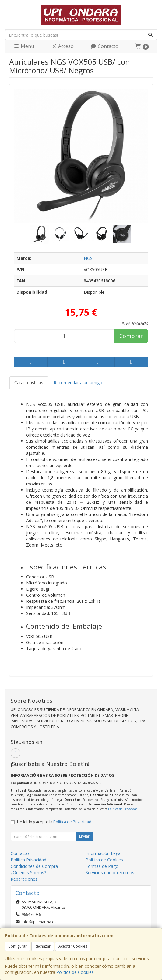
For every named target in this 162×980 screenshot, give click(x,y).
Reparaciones (24, 879)
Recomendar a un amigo (78, 383)
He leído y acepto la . (55, 822)
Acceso (62, 46)
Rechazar (43, 946)
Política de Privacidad (123, 809)
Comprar (131, 336)
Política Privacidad (28, 860)
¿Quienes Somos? (28, 873)
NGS (88, 258)
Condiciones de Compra (34, 866)
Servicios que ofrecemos (110, 873)
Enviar (84, 836)
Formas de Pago (102, 866)
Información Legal (104, 853)
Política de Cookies (75, 972)
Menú (24, 46)
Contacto (104, 46)
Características (29, 383)
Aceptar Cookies (73, 946)
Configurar (18, 946)
